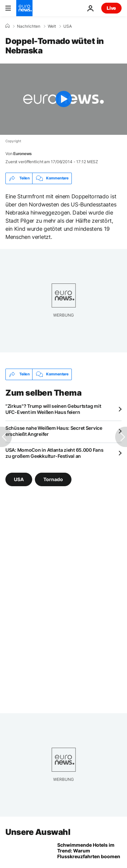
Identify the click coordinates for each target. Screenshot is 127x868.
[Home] (7, 26)
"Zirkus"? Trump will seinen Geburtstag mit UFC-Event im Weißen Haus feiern (53, 409)
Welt (52, 26)
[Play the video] (63, 99)
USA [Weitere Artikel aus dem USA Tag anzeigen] (19, 479)
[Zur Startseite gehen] (24, 8)
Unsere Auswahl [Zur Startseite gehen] (38, 832)
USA (68, 26)
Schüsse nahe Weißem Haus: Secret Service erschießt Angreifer (54, 431)
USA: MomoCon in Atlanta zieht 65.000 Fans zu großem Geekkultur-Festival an (55, 453)
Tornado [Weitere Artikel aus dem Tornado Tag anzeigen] (53, 479)
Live (111, 8)
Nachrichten (29, 26)
